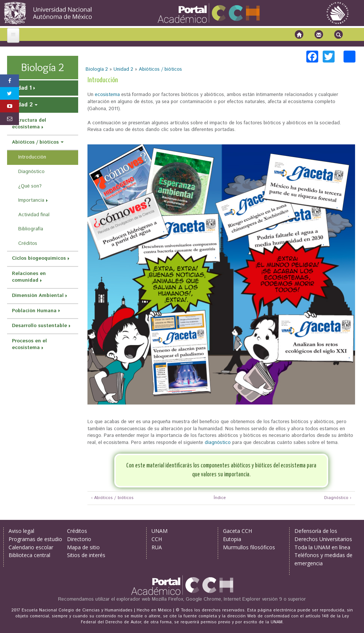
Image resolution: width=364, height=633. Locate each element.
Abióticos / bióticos (160, 69)
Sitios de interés (86, 555)
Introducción (32, 157)
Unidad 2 (123, 69)
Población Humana (34, 311)
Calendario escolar (31, 547)
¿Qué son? (30, 186)
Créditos (28, 244)
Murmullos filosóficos (249, 547)
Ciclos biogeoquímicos (39, 258)
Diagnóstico (31, 172)
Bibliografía (31, 229)
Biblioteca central (29, 555)
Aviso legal (21, 531)
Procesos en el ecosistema (29, 345)
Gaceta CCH (237, 531)
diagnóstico (218, 443)
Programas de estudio (35, 539)
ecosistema (107, 95)
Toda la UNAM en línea (322, 547)
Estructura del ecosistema (29, 124)
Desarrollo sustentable (39, 326)
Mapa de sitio (83, 547)
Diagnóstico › (338, 498)
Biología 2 (97, 69)
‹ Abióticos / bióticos (112, 498)
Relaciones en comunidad (29, 277)
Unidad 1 (20, 88)
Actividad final (34, 215)
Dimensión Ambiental (38, 296)
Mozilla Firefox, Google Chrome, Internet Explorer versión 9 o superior (229, 599)
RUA (157, 547)
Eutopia (232, 539)
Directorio (79, 539)
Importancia (31, 200)
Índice (219, 498)
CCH (157, 539)
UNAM (159, 531)
